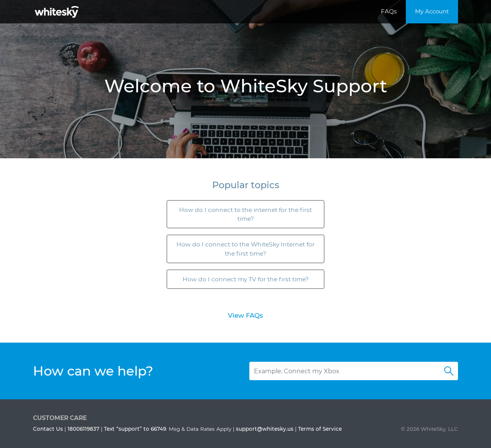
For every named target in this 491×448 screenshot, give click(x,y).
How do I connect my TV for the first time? (246, 279)
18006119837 (83, 429)
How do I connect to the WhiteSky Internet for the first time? (245, 249)
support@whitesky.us (265, 429)
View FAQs (245, 315)
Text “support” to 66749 (135, 429)
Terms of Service (320, 429)
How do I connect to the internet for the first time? (245, 214)
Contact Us (48, 429)
